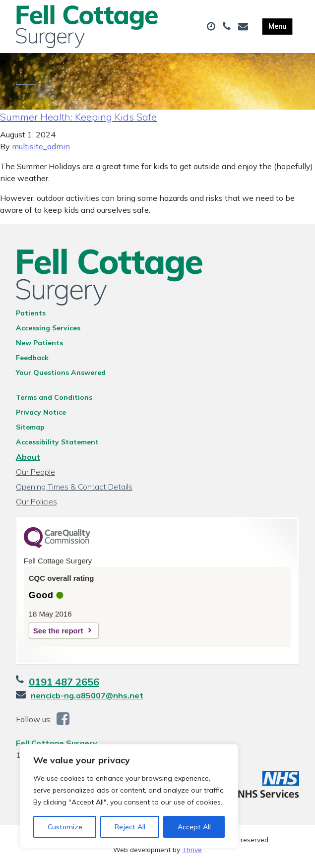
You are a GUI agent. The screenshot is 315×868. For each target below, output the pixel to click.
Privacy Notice (41, 415)
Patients (31, 316)
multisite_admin (41, 149)
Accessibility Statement (57, 445)
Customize (65, 827)
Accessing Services (48, 331)
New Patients (39, 346)
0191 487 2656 (64, 685)
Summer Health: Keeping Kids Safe (78, 120)
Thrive (192, 853)
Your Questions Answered (61, 375)
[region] (129, 796)
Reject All (130, 827)
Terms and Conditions (54, 400)
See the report (58, 634)
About (28, 460)
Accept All (194, 827)
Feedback (32, 361)
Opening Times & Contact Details (74, 490)
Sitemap (30, 430)
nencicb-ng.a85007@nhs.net (87, 698)
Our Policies (36, 504)
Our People (35, 475)
